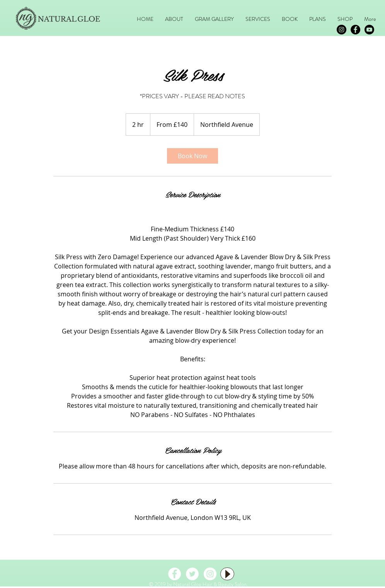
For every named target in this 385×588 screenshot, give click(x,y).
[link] (192, 156)
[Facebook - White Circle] (175, 574)
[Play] (227, 574)
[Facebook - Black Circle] (355, 30)
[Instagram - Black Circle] (342, 30)
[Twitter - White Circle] (192, 574)
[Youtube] (369, 30)
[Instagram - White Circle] (210, 574)
